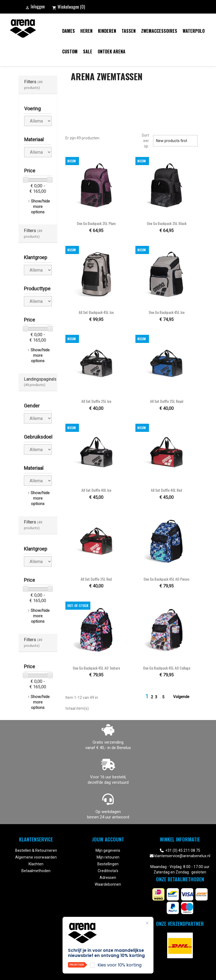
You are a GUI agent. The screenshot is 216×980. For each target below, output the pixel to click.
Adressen (108, 878)
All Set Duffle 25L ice (96, 401)
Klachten (36, 864)
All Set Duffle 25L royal (167, 401)
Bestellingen (108, 864)
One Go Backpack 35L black (167, 223)
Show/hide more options (40, 207)
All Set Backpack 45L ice (96, 312)
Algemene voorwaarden (36, 857)
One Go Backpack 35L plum (96, 223)
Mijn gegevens (108, 850)
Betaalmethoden (36, 871)
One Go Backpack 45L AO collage (167, 668)
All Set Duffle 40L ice (96, 490)
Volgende (185, 697)
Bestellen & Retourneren (36, 850)
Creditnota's (108, 871)
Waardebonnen (108, 884)
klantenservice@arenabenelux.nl (182, 856)
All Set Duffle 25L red (96, 579)
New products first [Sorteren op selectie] (175, 141)
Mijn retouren (108, 857)
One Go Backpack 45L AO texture (96, 668)
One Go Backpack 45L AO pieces (166, 579)
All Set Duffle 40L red (166, 490)
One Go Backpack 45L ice (167, 312)
